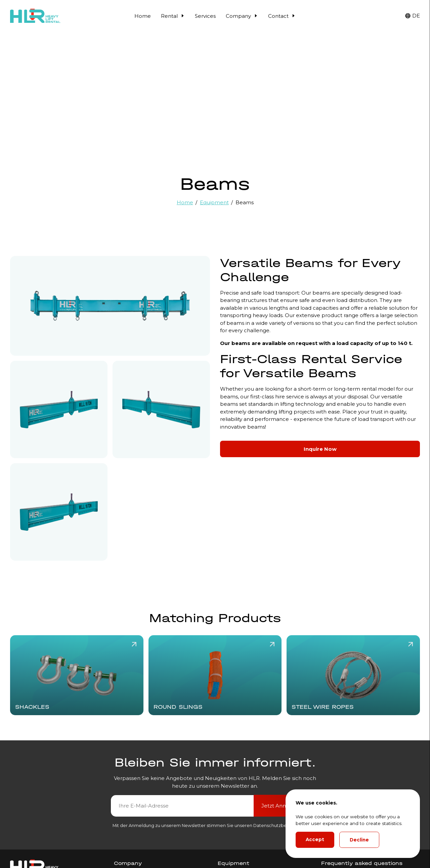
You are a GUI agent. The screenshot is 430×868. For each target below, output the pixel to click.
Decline (359, 840)
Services (205, 16)
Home (143, 16)
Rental (173, 16)
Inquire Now (320, 449)
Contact (282, 16)
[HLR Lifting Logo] (35, 16)
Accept (315, 839)
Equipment (214, 202)
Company (242, 16)
